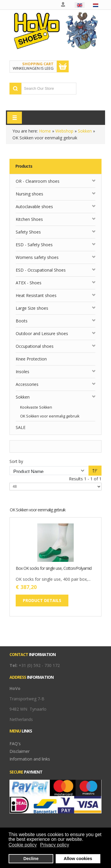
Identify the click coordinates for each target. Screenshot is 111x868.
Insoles (22, 372)
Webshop (64, 131)
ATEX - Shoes (29, 283)
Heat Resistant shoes (36, 295)
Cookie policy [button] (23, 845)
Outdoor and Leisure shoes (42, 333)
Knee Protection (31, 359)
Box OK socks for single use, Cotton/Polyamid (54, 568)
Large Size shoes (32, 308)
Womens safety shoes (37, 257)
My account (63, 5)
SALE (21, 427)
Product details (42, 600)
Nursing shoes (29, 194)
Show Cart (63, 66)
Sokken (85, 131)
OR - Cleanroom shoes (38, 181)
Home (45, 131)
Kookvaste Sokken (36, 407)
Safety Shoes (28, 232)
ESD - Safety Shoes (34, 245)
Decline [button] (31, 859)
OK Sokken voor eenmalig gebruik (50, 416)
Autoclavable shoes (34, 207)
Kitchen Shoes (29, 219)
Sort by (16, 461)
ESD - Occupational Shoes (41, 270)
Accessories (27, 384)
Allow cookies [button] (78, 859)
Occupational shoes (35, 346)
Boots (22, 321)
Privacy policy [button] (55, 845)
